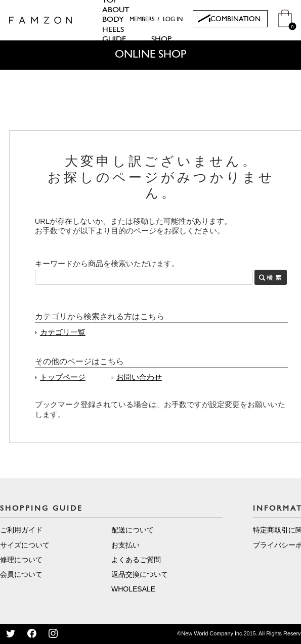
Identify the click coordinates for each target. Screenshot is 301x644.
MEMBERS (142, 20)
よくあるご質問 (136, 560)
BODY (113, 20)
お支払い (125, 545)
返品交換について (140, 574)
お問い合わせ (139, 377)
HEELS (113, 30)
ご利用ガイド (21, 530)
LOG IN (173, 20)
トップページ (63, 377)
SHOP (161, 39)
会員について (21, 574)
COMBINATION (235, 19)
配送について (133, 530)
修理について (21, 560)
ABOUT (116, 10)
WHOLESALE (133, 589)
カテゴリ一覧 (63, 332)
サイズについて (25, 545)
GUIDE (114, 39)
